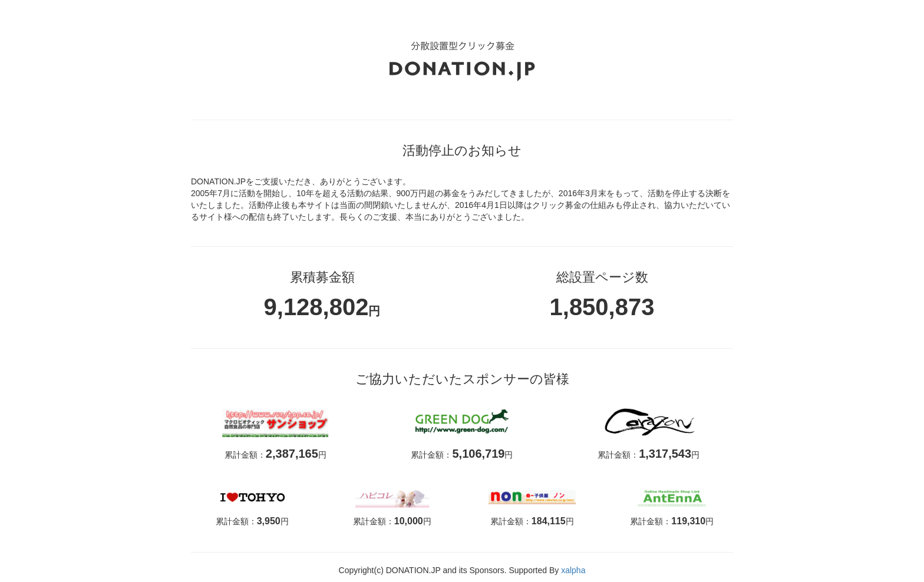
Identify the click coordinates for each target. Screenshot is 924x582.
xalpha (573, 570)
